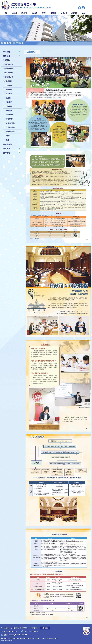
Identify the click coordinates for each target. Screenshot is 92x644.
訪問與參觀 (8, 83)
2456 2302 (34, 631)
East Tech (54, 638)
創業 (7, 141)
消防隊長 (9, 103)
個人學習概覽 (9, 70)
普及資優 (7, 57)
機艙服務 (9, 112)
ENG (84, 13)
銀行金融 (9, 91)
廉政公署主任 (10, 133)
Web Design (45, 638)
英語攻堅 (35, 13)
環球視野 (7, 53)
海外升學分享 (9, 78)
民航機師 (9, 108)
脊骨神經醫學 (10, 125)
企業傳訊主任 (10, 129)
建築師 (8, 137)
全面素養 (54, 13)
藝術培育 (7, 154)
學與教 (44, 13)
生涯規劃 (7, 62)
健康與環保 (7, 146)
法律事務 (9, 87)
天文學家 (9, 95)
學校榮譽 (24, 13)
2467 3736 (13, 631)
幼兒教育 (9, 99)
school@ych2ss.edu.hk (18, 635)
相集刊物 (74, 13)
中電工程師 (10, 120)
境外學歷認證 (9, 74)
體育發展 (7, 150)
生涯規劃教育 (9, 66)
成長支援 (64, 13)
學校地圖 (45, 628)
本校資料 (14, 13)
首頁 (6, 13)
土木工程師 (10, 116)
